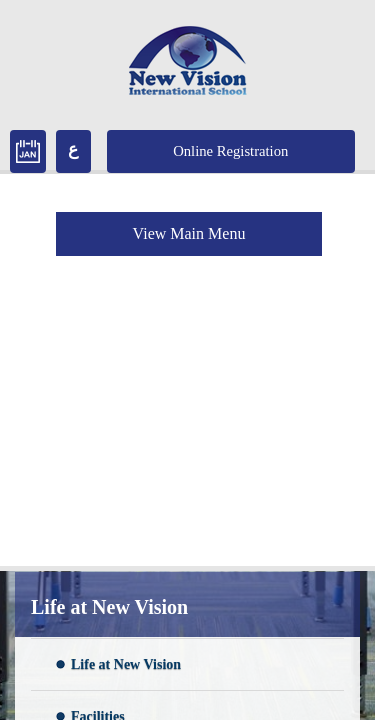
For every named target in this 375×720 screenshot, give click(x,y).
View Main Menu (189, 233)
